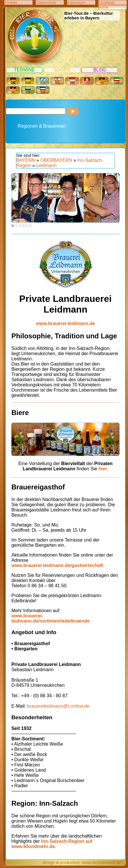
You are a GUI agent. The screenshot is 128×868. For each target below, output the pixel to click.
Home (103, 7)
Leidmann (46, 165)
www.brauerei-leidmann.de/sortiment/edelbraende (50, 618)
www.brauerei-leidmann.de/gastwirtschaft (57, 565)
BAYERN (26, 160)
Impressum (76, 2)
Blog (100, 70)
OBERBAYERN (56, 160)
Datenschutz (46, 2)
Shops (62, 70)
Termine (24, 70)
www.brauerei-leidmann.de (65, 323)
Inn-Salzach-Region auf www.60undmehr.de (52, 844)
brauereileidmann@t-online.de (58, 706)
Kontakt (11, 2)
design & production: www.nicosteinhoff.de (82, 863)
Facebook (107, 2)
